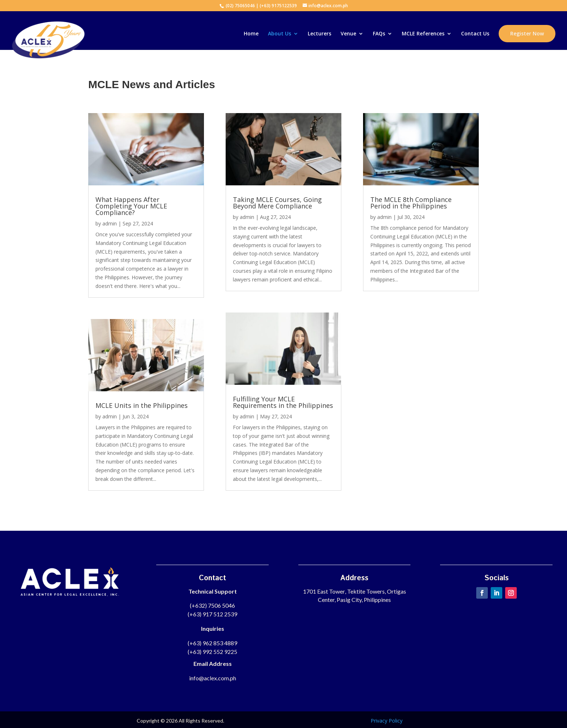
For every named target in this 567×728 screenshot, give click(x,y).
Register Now (527, 33)
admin (110, 223)
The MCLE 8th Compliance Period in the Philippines (411, 203)
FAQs (379, 34)
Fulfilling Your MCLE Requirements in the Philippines (283, 402)
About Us (280, 34)
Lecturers (319, 34)
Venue (348, 34)
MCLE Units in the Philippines (142, 405)
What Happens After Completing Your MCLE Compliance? (131, 206)
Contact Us (475, 34)
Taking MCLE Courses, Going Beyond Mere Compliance (277, 203)
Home (251, 34)
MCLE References (423, 34)
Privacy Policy (387, 721)
